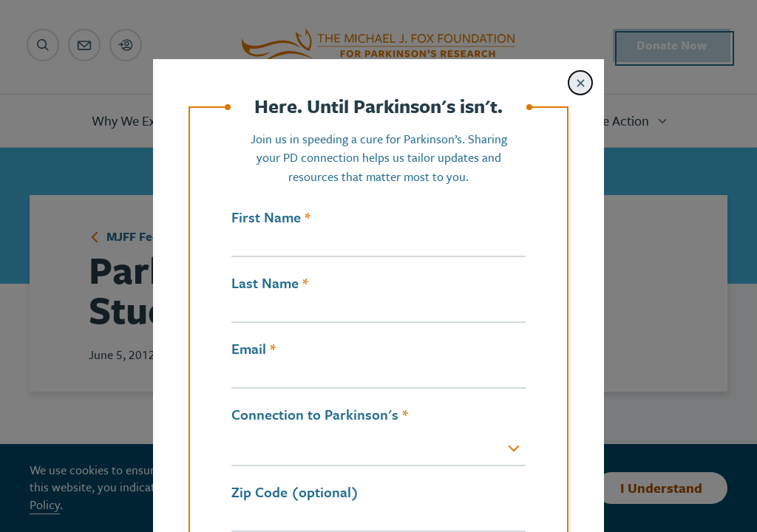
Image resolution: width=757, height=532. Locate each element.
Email (249, 349)
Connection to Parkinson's (315, 415)
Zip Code (259, 492)
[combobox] (378, 449)
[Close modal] (580, 83)
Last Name (265, 283)
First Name (266, 217)
